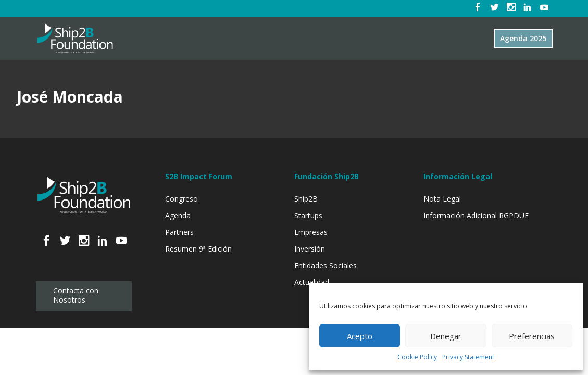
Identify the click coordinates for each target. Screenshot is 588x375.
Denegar (446, 336)
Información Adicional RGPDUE (476, 215)
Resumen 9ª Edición (198, 249)
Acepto (360, 336)
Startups (308, 215)
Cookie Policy (417, 357)
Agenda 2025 (523, 38)
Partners (179, 232)
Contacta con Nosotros (76, 295)
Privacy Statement (468, 357)
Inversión (310, 249)
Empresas (311, 232)
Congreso (182, 199)
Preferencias (532, 336)
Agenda (178, 215)
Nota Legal (442, 199)
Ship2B (306, 199)
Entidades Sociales (326, 265)
